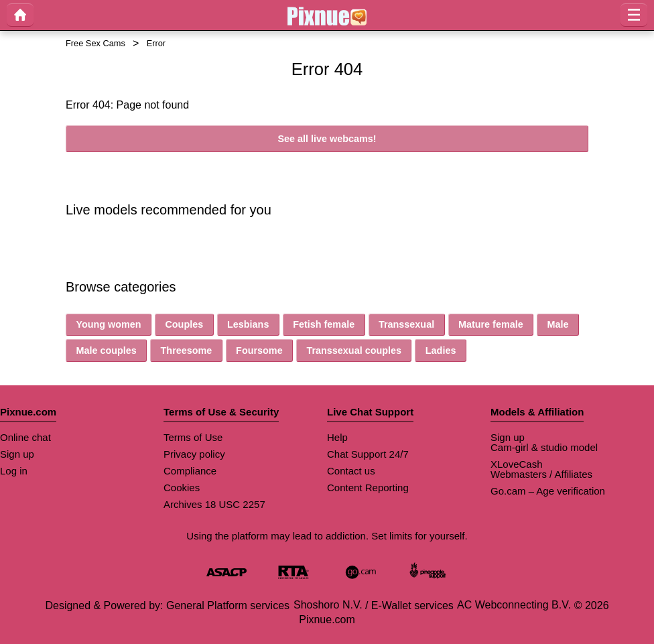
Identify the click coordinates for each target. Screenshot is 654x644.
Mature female (491, 324)
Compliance (190, 471)
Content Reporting (368, 488)
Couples (184, 324)
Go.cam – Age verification (548, 491)
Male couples (106, 350)
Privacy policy (194, 454)
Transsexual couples (354, 350)
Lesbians (248, 324)
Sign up (17, 454)
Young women (108, 324)
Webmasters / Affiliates (541, 474)
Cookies (182, 488)
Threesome (187, 350)
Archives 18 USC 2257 (214, 504)
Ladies (441, 350)
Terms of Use (193, 437)
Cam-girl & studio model (544, 447)
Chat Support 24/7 (368, 454)
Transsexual (406, 324)
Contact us (351, 471)
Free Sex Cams (95, 43)
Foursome (259, 350)
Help (337, 437)
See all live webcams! (327, 139)
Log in (14, 471)
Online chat (25, 437)
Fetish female (324, 324)
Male (558, 324)
